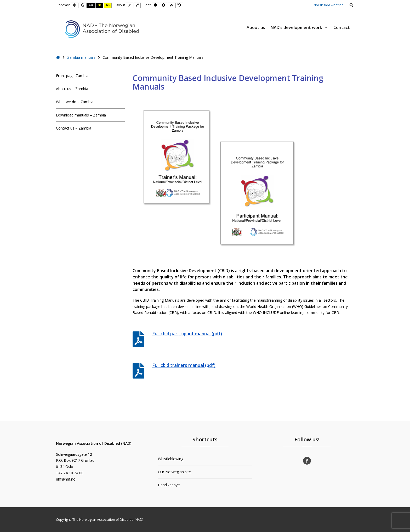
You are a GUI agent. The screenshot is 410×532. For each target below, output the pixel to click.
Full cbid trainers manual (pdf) (184, 365)
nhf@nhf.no (66, 479)
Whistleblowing (171, 459)
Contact (342, 27)
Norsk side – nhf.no (329, 5)
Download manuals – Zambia (81, 115)
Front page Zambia (72, 76)
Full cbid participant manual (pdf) (187, 334)
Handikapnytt (169, 485)
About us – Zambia (72, 89)
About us (256, 27)
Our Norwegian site (174, 472)
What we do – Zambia (75, 102)
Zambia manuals (81, 57)
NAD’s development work (299, 27)
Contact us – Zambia (74, 128)
